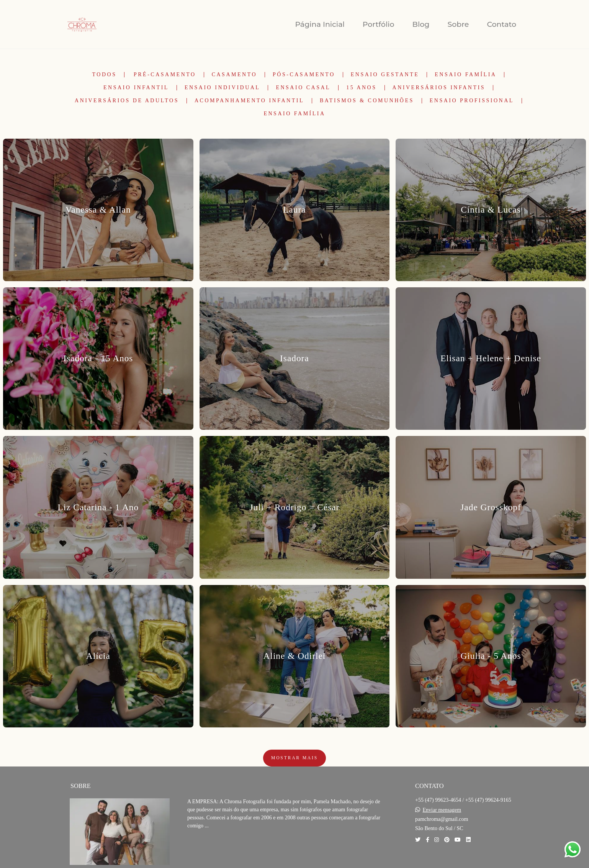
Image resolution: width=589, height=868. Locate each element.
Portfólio (379, 24)
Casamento (234, 75)
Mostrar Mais (294, 758)
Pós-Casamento (304, 75)
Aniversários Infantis (439, 88)
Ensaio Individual (223, 88)
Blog (421, 24)
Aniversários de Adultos (127, 101)
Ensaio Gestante (385, 75)
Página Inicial (320, 24)
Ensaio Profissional (472, 101)
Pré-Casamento (165, 75)
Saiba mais (213, 849)
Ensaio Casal (303, 88)
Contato (501, 24)
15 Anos (361, 88)
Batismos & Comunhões (367, 101)
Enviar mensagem (442, 810)
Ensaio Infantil (136, 88)
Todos (105, 75)
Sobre (458, 24)
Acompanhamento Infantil (249, 101)
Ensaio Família (465, 75)
